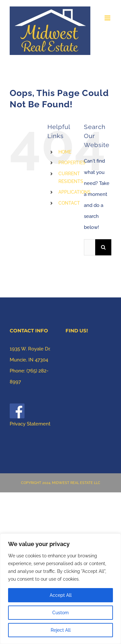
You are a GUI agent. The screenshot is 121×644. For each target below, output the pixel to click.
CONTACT (69, 203)
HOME (65, 152)
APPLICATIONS (75, 192)
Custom (60, 613)
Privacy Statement (30, 424)
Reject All (61, 630)
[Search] (103, 247)
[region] (60, 589)
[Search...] (90, 247)
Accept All (61, 595)
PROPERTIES (72, 163)
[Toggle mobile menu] (108, 18)
